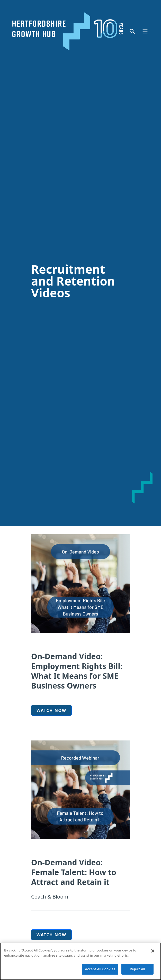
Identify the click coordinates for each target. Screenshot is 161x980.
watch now (51, 935)
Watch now (51, 710)
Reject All (138, 969)
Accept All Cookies (100, 969)
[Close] (153, 951)
